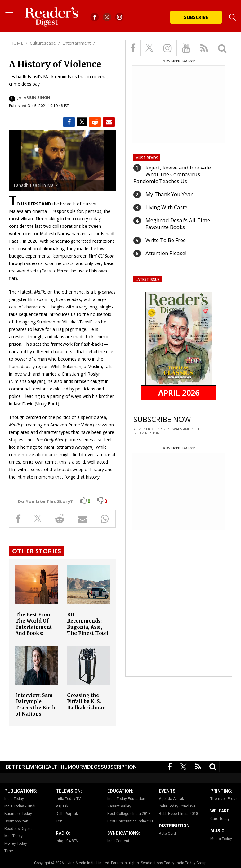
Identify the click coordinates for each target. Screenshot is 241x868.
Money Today (16, 843)
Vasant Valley (119, 806)
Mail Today (13, 836)
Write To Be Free (166, 240)
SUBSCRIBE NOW (162, 419)
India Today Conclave (177, 806)
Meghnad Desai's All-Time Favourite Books (178, 224)
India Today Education (126, 799)
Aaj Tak (62, 806)
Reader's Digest (18, 829)
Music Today (221, 839)
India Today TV (68, 799)
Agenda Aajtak (171, 799)
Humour (72, 767)
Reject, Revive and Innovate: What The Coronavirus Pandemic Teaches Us (173, 174)
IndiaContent (118, 841)
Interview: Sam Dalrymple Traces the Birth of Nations (35, 705)
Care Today (220, 819)
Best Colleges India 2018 (129, 814)
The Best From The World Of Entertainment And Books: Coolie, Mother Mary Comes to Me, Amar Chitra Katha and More (36, 636)
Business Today (18, 814)
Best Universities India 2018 (132, 821)
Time (9, 851)
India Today (14, 799)
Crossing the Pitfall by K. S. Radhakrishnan (86, 702)
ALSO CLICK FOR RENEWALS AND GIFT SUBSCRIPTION (166, 431)
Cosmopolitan (16, 821)
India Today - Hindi (20, 806)
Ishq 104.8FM (67, 841)
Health (51, 767)
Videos (92, 767)
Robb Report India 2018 (179, 814)
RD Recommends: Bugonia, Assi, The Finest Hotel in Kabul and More (88, 630)
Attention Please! (166, 253)
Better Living (24, 767)
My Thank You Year (169, 194)
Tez (59, 821)
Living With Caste (166, 207)
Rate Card (167, 834)
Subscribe (196, 17)
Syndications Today (157, 863)
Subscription (119, 767)
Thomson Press (224, 799)
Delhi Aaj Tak (67, 814)
